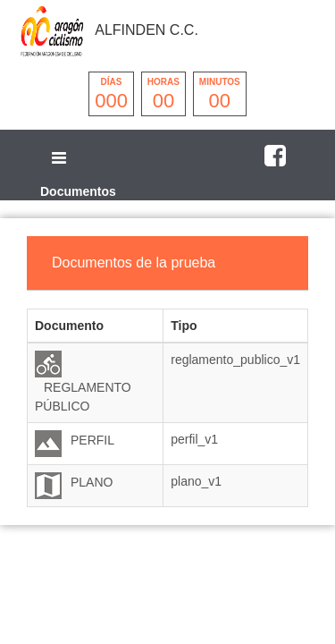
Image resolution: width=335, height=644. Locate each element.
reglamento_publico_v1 (235, 360)
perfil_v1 (194, 439)
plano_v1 (196, 481)
